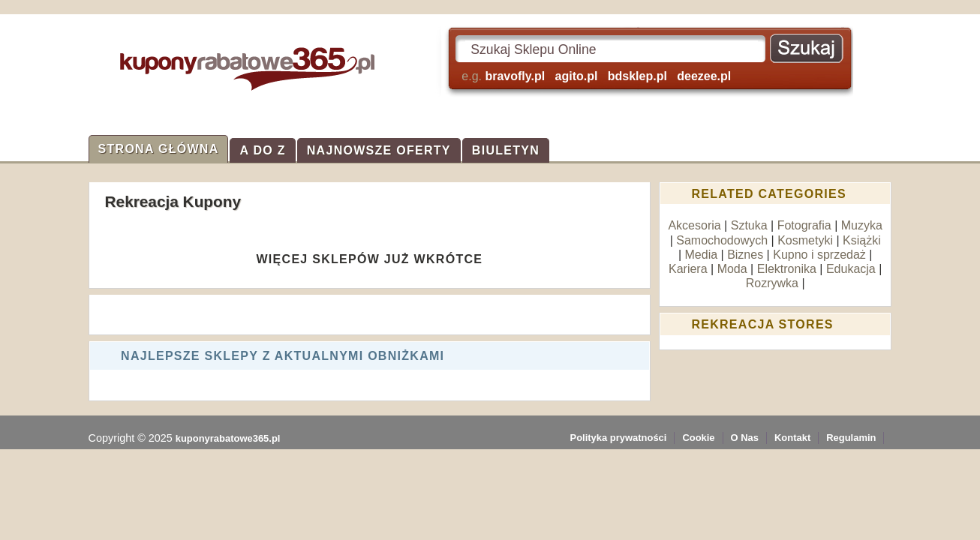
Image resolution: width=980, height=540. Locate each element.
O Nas (745, 438)
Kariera (688, 269)
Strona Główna (159, 149)
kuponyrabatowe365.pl (228, 438)
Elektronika (787, 269)
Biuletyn (506, 150)
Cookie (698, 438)
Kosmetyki (805, 240)
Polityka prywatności (619, 438)
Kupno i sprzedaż (819, 255)
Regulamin (851, 438)
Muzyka (862, 225)
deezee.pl (704, 76)
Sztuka (749, 225)
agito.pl (577, 76)
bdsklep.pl (637, 76)
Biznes (745, 255)
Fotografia (804, 225)
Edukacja (851, 269)
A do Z (262, 150)
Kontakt (792, 438)
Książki (862, 240)
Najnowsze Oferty (379, 150)
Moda (732, 269)
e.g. (596, 76)
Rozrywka (772, 283)
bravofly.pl (515, 76)
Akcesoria (694, 225)
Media (702, 255)
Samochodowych (722, 240)
